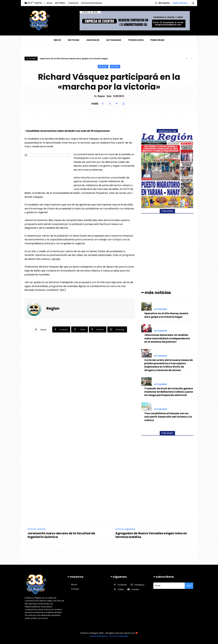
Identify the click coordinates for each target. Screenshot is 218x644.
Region (101, 96)
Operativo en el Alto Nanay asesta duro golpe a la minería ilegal (74, 59)
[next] (192, 59)
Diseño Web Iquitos (99, 636)
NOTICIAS (103, 67)
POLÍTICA (115, 67)
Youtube (135, 589)
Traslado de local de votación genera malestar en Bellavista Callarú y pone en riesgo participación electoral (169, 392)
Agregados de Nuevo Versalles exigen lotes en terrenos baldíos (151, 535)
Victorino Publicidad (119, 636)
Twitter (121, 589)
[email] (169, 586)
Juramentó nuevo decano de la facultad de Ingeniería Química (61, 535)
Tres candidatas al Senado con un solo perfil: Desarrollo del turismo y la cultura (168, 417)
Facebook (122, 585)
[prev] (187, 59)
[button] (193, 3)
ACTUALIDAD (161, 309)
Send (189, 586)
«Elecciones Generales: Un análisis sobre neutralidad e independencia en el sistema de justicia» (167, 338)
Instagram (139, 585)
